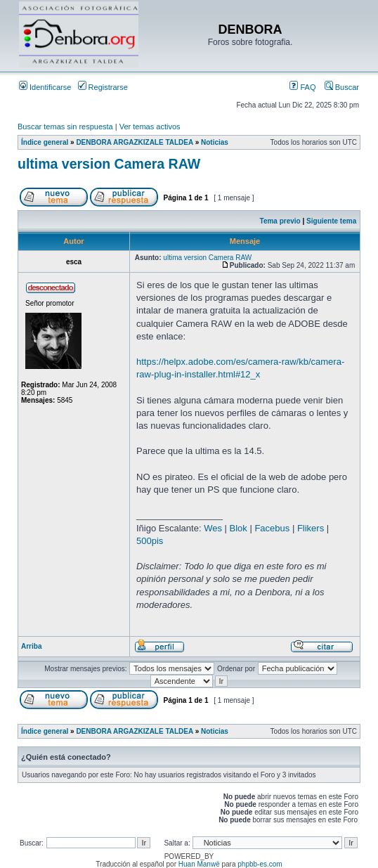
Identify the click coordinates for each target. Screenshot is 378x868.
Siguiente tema (331, 221)
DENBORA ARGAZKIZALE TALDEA (134, 142)
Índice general (45, 142)
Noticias (215, 142)
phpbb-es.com (260, 864)
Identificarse (45, 87)
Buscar (342, 87)
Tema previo (280, 221)
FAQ (302, 87)
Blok (239, 528)
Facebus (272, 528)
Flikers (311, 528)
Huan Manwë (199, 864)
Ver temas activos (150, 127)
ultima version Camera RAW (109, 164)
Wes (213, 528)
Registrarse (103, 87)
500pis (150, 541)
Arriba (31, 646)
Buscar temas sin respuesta (65, 127)
